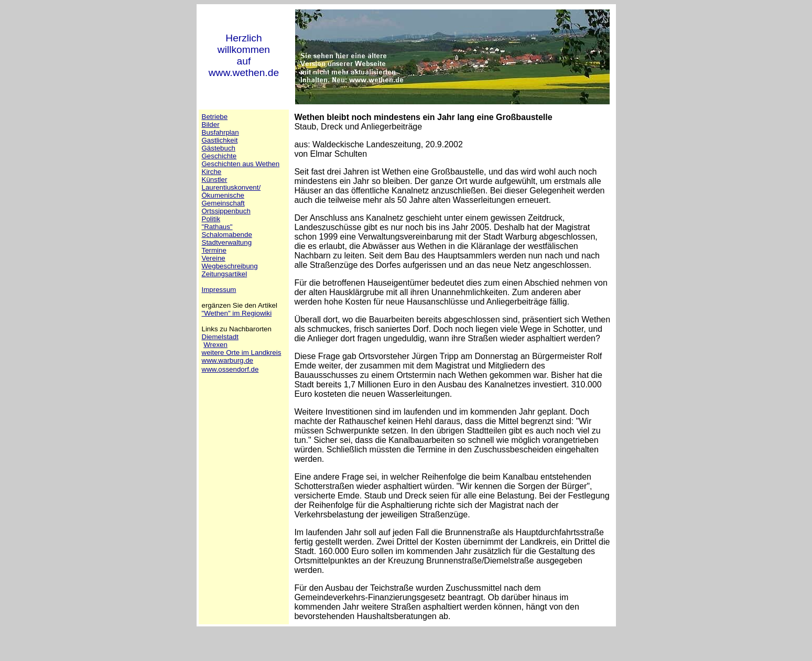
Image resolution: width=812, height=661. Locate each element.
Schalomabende (227, 235)
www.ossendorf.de (230, 369)
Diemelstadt (220, 337)
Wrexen (215, 345)
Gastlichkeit (220, 140)
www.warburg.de (228, 360)
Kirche (212, 172)
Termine (214, 250)
